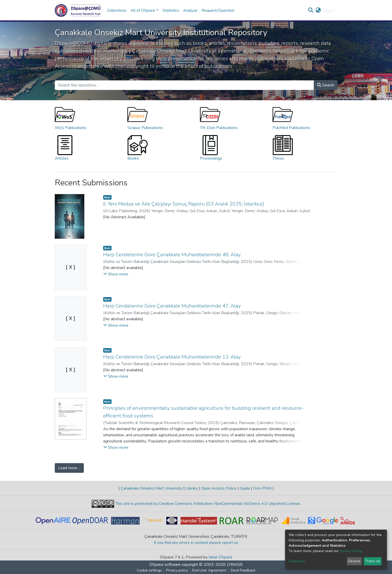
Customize (297, 561)
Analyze (190, 10)
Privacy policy (177, 570)
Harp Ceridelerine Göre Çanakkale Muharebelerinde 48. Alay (172, 255)
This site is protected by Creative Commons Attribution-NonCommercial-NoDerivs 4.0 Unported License (207, 504)
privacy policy (351, 551)
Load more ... (69, 468)
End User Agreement (209, 570)
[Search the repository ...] (184, 85)
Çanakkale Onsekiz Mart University (152, 488)
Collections (117, 10)
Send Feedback (243, 570)
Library (192, 488)
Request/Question (218, 10)
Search (326, 85)
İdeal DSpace (220, 557)
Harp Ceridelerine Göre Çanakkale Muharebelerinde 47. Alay (172, 306)
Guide (245, 488)
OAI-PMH (262, 488)
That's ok (373, 561)
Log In (328, 10)
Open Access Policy (219, 488)
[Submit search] (311, 10)
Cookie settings (149, 570)
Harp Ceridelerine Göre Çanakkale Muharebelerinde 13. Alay (172, 357)
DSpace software (165, 565)
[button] (318, 10)
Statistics (171, 10)
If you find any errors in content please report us (196, 543)
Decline (354, 561)
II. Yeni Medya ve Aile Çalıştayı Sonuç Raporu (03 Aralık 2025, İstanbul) (184, 204)
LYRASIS (235, 565)
